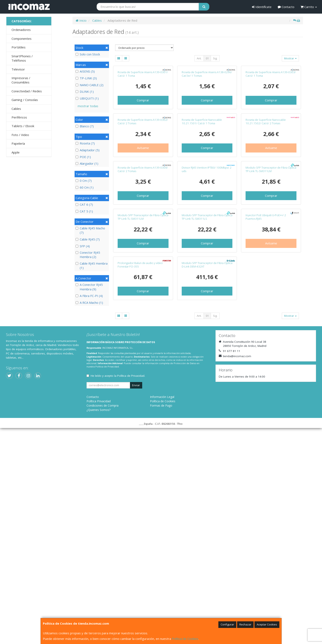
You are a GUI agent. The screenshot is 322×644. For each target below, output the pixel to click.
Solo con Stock (88, 54)
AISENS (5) (85, 71)
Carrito (309, 7)
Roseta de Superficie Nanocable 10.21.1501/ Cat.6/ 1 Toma (202, 208)
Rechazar (245, 624)
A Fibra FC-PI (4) (89, 296)
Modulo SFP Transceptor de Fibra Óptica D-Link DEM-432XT (207, 481)
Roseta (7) (85, 143)
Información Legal (162, 613)
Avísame (143, 234)
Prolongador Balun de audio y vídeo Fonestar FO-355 (140, 481)
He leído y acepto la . (118, 592)
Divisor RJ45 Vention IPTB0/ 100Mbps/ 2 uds (207, 299)
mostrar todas (88, 106)
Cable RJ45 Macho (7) (90, 230)
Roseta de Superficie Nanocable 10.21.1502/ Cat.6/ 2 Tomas (266, 208)
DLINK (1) (85, 91)
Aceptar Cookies (267, 624)
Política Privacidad (99, 617)
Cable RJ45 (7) (88, 239)
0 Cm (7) (84, 181)
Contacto (286, 7)
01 (207, 58)
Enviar (136, 601)
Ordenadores (21, 30)
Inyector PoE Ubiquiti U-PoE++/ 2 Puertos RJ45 (266, 390)
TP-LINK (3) (86, 78)
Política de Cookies (185, 639)
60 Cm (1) (85, 187)
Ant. (199, 58)
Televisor (18, 69)
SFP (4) (83, 246)
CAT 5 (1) (84, 211)
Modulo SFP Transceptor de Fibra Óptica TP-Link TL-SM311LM (271, 299)
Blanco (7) (85, 126)
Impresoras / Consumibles (21, 80)
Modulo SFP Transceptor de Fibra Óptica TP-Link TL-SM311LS (207, 390)
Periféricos (19, 117)
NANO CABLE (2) (90, 85)
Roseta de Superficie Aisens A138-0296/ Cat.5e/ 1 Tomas (207, 117)
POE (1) (83, 157)
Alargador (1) (87, 163)
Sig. (215, 58)
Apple (16, 152)
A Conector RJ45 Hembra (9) (89, 287)
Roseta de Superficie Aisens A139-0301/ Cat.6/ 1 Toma (143, 117)
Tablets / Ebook (23, 126)
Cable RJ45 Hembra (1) (92, 266)
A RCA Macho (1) (89, 303)
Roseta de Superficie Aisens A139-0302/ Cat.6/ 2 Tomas (143, 208)
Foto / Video (20, 135)
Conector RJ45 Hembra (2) (88, 255)
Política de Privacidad (107, 583)
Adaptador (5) (88, 150)
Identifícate (262, 7)
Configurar (227, 624)
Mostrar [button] (290, 58)
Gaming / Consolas (25, 100)
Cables (16, 109)
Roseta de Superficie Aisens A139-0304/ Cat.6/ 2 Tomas (143, 299)
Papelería (18, 143)
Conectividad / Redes (27, 91)
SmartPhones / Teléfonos (22, 58)
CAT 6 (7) (84, 204)
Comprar (143, 143)
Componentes (22, 39)
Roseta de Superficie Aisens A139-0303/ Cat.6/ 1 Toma (271, 117)
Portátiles (19, 47)
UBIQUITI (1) (87, 98)
